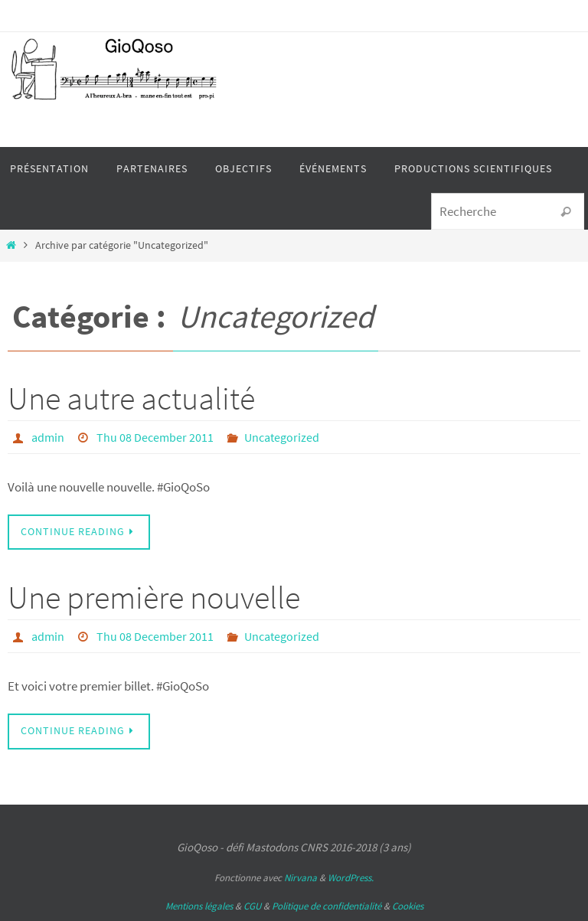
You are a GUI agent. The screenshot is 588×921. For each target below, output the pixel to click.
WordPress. (351, 878)
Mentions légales (199, 906)
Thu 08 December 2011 (155, 437)
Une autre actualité (131, 398)
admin (48, 437)
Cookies (408, 906)
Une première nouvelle (154, 597)
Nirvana (301, 878)
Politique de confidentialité (327, 906)
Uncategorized (282, 437)
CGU (252, 906)
